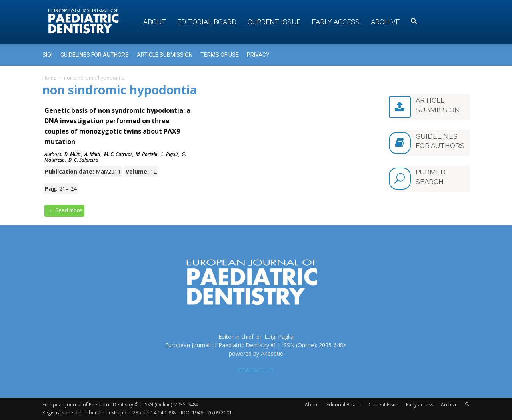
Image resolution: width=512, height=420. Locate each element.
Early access (336, 22)
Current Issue (274, 22)
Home (49, 78)
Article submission (165, 55)
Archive (385, 22)
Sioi (47, 55)
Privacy (258, 55)
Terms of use (220, 55)
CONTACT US (256, 370)
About (155, 22)
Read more (64, 210)
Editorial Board (207, 22)
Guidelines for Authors (95, 55)
